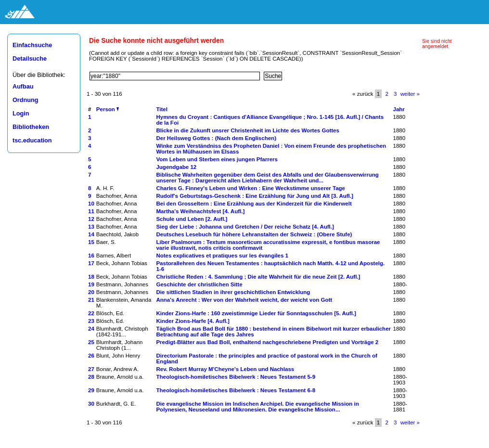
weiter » (410, 94)
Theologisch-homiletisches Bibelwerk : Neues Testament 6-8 (236, 390)
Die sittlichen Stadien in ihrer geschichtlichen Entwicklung (233, 292)
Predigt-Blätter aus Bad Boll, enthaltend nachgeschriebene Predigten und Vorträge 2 (267, 342)
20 (91, 292)
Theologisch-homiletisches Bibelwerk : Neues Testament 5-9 (236, 377)
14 (91, 234)
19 (91, 284)
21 (91, 300)
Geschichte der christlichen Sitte (199, 284)
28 (91, 377)
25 (91, 342)
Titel (161, 109)
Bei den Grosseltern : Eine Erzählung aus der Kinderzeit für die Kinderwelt (254, 204)
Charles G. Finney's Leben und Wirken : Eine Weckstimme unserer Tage (251, 188)
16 (91, 256)
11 (91, 211)
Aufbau (23, 87)
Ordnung (25, 100)
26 (91, 356)
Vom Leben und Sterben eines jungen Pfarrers (217, 159)
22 (91, 313)
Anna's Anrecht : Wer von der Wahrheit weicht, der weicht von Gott (244, 300)
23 (91, 321)
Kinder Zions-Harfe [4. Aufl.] (193, 321)
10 (91, 204)
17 (91, 263)
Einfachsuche (32, 45)
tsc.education (32, 141)
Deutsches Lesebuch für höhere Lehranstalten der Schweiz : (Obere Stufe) (254, 234)
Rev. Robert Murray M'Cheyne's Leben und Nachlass (225, 369)
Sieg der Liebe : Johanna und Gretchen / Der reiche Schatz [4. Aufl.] (245, 227)
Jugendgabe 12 (176, 167)
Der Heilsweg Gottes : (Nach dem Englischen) (216, 138)
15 (91, 242)
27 (91, 369)
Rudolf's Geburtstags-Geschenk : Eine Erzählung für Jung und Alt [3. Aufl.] (254, 196)
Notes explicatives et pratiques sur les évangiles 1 (222, 256)
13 (91, 227)
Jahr (399, 109)
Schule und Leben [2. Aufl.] (192, 219)
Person (108, 109)
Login (21, 114)
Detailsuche (30, 59)
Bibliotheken (31, 127)
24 (91, 329)
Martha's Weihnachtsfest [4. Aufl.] (200, 211)
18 (91, 277)
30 (91, 404)
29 (91, 390)
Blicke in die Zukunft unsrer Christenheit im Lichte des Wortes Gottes (248, 130)
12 (91, 219)
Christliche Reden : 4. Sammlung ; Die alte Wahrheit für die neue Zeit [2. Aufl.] (258, 277)
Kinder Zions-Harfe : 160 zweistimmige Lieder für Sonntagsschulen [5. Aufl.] (256, 313)
